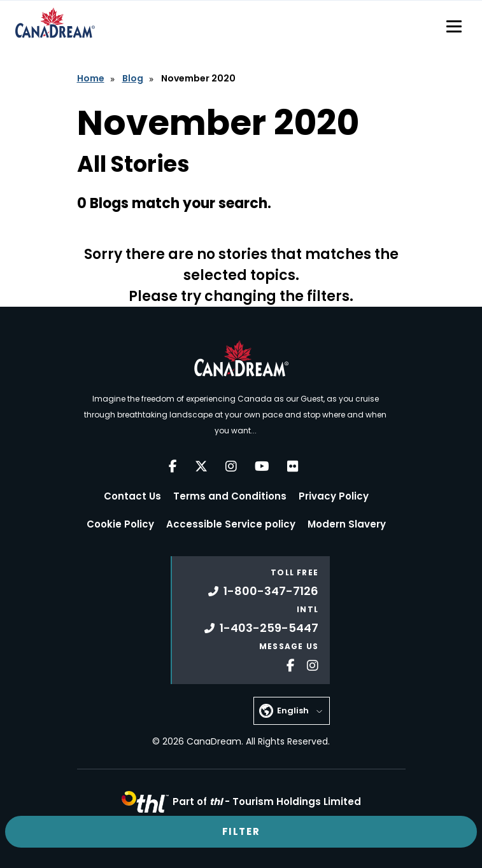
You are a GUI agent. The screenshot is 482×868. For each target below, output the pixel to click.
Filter (241, 831)
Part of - (267, 801)
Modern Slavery (347, 524)
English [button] (293, 710)
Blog (133, 78)
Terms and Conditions (230, 496)
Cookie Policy (120, 524)
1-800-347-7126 (263, 591)
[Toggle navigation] (454, 26)
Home (91, 78)
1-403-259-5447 (261, 628)
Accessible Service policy (231, 524)
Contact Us (132, 496)
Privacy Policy (334, 496)
